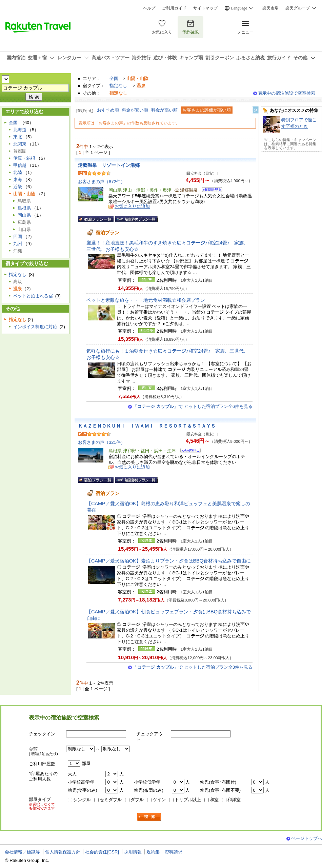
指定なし (118, 86)
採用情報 (133, 852)
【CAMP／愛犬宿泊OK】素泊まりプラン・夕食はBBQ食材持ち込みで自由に (169, 561)
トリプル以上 (188, 800)
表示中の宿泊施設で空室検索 (287, 93)
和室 (214, 800)
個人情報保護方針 (63, 852)
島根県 (24, 208)
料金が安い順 (135, 110)
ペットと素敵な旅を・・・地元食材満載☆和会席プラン (146, 300)
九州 (18, 244)
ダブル (137, 800)
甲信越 (20, 165)
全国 (114, 78)
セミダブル (111, 800)
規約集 (153, 852)
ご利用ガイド (174, 8)
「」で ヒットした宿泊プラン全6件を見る (193, 406)
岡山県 (24, 215)
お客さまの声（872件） (102, 182)
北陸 (18, 172)
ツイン (159, 800)
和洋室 (234, 800)
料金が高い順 (164, 110)
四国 (18, 236)
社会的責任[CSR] (102, 852)
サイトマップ (205, 8)
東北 (18, 137)
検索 (149, 817)
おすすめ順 (108, 110)
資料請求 (174, 852)
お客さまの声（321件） (102, 442)
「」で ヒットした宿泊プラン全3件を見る (193, 667)
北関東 (20, 144)
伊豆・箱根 (24, 158)
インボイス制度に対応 (35, 327)
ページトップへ (307, 838)
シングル (82, 800)
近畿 (18, 187)
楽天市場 (270, 8)
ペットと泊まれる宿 (33, 296)
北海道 (20, 130)
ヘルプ (149, 8)
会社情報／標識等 (22, 852)
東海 (18, 180)
